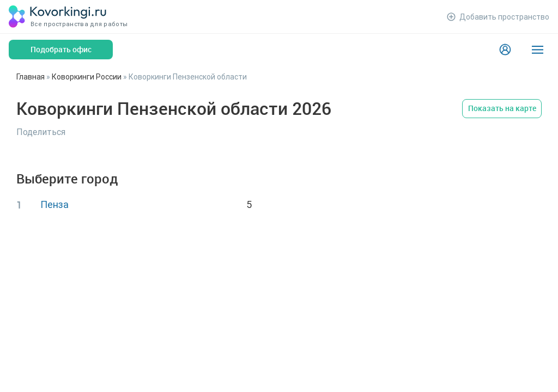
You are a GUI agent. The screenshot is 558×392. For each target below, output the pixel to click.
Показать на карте (502, 108)
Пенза (54, 204)
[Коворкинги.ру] (58, 17)
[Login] (505, 50)
